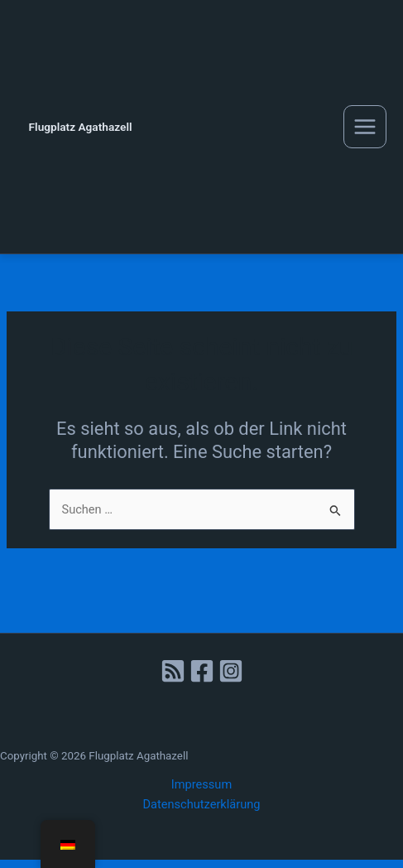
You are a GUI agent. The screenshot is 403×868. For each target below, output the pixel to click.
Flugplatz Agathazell (81, 127)
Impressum (201, 784)
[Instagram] (231, 671)
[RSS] (173, 671)
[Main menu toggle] (365, 127)
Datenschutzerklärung (202, 804)
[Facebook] (202, 671)
